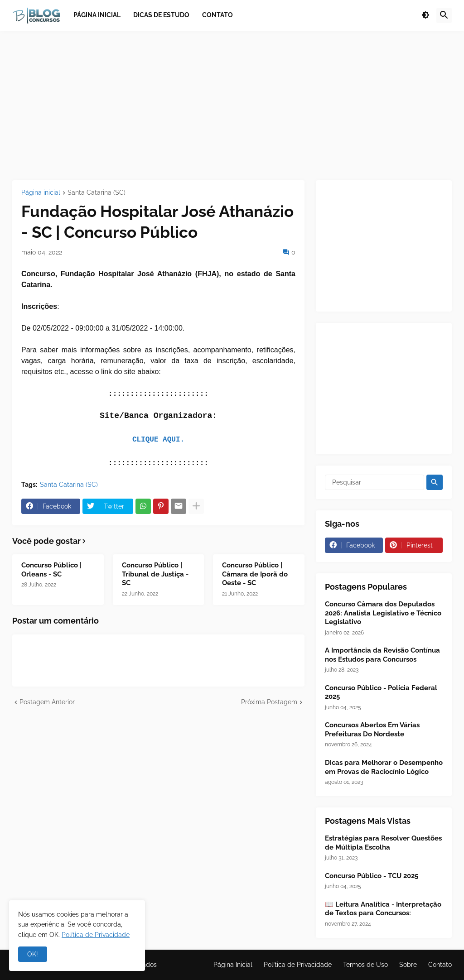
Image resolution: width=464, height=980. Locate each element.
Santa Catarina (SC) (97, 193)
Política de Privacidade (298, 965)
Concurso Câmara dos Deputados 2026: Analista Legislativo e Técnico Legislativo (383, 613)
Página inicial (41, 193)
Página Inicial (233, 965)
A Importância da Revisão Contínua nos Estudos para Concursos (382, 655)
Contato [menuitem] (217, 15)
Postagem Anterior (47, 702)
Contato (440, 965)
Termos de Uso (365, 965)
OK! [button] (33, 954)
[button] (425, 15)
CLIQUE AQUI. (158, 440)
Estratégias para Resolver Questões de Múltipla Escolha (383, 843)
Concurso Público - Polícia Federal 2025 (381, 692)
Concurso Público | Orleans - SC (51, 570)
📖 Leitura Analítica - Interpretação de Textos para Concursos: (383, 909)
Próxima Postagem (269, 702)
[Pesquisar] (375, 482)
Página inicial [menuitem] (97, 15)
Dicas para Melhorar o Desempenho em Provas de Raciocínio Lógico (384, 767)
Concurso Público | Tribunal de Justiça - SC (155, 574)
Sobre (408, 965)
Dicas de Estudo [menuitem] (161, 15)
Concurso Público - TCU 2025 (372, 876)
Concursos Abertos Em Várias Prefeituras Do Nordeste (372, 730)
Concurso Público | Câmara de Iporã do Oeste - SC (255, 574)
